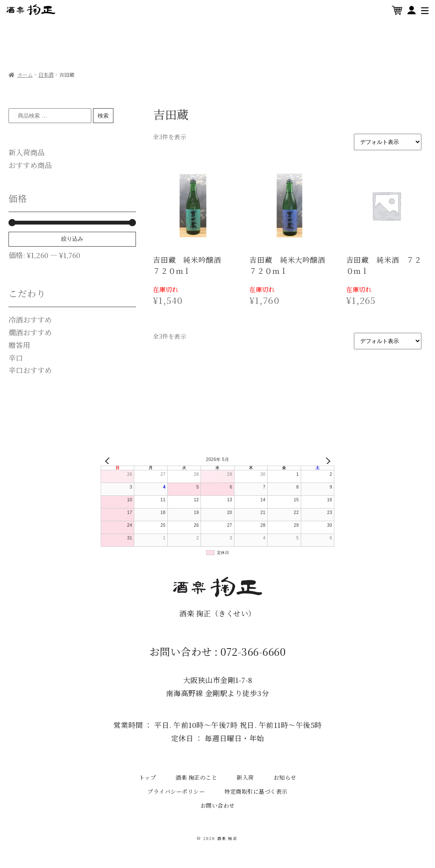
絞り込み (72, 239)
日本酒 (46, 75)
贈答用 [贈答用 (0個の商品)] (19, 345)
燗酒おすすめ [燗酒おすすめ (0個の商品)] (30, 332)
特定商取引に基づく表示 (256, 791)
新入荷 (245, 777)
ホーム (25, 75)
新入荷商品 (27, 152)
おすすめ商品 (30, 165)
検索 (103, 116)
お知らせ (285, 777)
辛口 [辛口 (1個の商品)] (16, 358)
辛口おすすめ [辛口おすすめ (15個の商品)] (30, 370)
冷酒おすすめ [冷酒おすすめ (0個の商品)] (30, 319)
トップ (148, 777)
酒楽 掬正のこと (196, 777)
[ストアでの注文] (388, 142)
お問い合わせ (218, 805)
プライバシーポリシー (176, 791)
